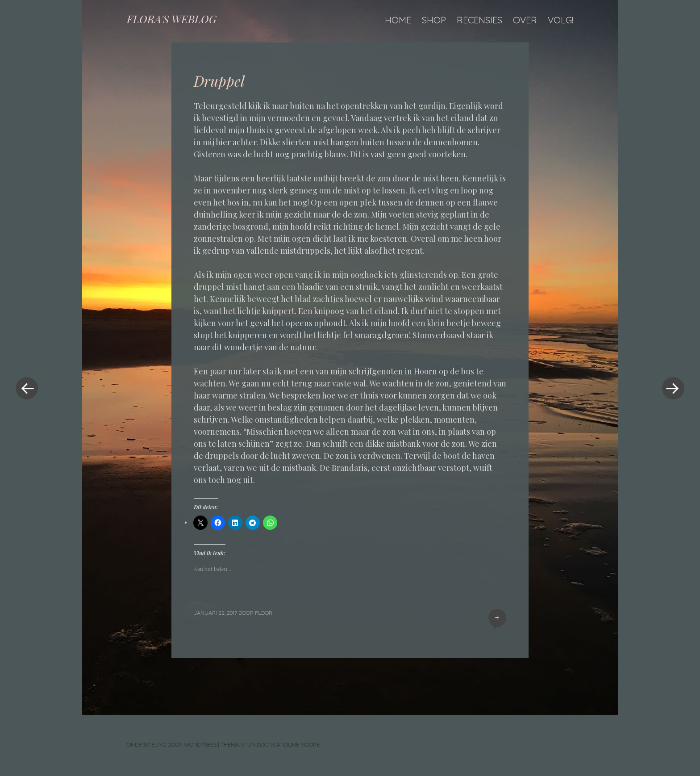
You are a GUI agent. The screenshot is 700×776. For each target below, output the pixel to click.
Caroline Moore (296, 745)
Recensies (479, 20)
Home (398, 20)
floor (264, 613)
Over (525, 20)
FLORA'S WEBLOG (172, 19)
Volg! (560, 20)
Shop (434, 20)
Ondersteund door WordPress (172, 745)
